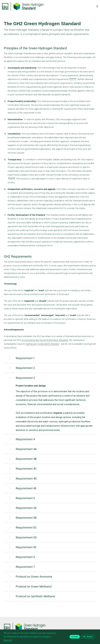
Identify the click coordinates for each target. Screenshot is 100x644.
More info (8, 641)
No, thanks (88, 638)
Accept (75, 638)
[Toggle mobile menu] (97, 6)
